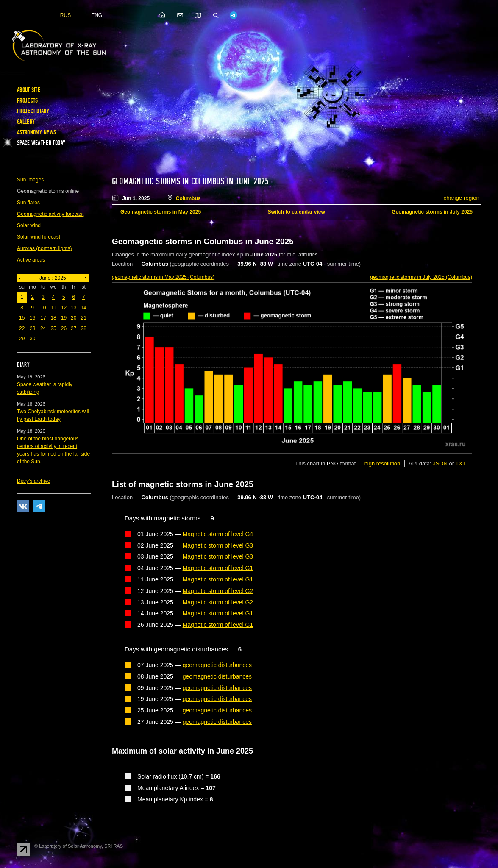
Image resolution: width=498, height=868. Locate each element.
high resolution (383, 463)
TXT (460, 463)
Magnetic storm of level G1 (218, 568)
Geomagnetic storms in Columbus (168, 181)
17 (43, 318)
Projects (27, 100)
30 (32, 339)
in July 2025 (421, 277)
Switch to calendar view (296, 212)
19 (64, 318)
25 (53, 328)
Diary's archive (33, 481)
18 (53, 318)
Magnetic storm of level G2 (218, 591)
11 (53, 308)
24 (43, 328)
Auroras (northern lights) (44, 248)
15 (22, 318)
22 (22, 328)
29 (22, 339)
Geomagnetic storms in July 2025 (432, 212)
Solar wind (29, 225)
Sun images (30, 180)
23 (32, 328)
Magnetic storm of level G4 (218, 534)
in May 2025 (163, 277)
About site (29, 90)
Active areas (31, 260)
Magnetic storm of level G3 (218, 545)
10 (43, 308)
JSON (440, 463)
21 (83, 318)
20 (74, 318)
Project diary (33, 111)
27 (74, 328)
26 (64, 328)
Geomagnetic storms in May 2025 (161, 212)
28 (83, 328)
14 (83, 308)
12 (64, 308)
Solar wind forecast (39, 237)
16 (32, 318)
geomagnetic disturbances (217, 665)
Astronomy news (36, 132)
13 (74, 308)
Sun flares (28, 203)
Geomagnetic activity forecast (50, 214)
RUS (65, 15)
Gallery (26, 122)
